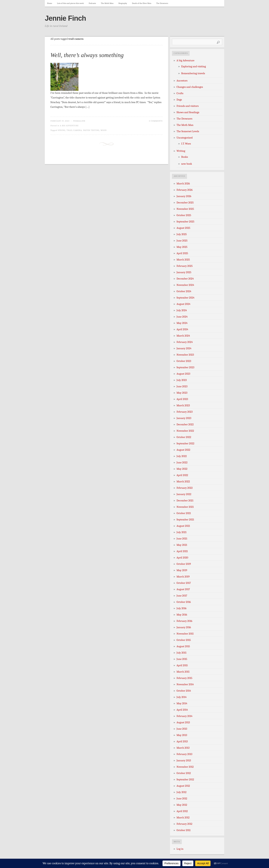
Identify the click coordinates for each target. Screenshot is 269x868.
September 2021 (185, 520)
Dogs (179, 100)
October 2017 (184, 583)
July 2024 (182, 310)
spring (62, 130)
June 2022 (182, 463)
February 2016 (184, 621)
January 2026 (184, 196)
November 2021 (185, 507)
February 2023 (185, 412)
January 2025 (184, 272)
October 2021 (184, 513)
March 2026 (183, 184)
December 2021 (185, 501)
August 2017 (183, 589)
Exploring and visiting (194, 66)
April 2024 (182, 329)
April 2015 (182, 665)
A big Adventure (69, 126)
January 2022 (184, 494)
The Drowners (162, 3)
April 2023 (182, 399)
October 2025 (184, 215)
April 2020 (182, 558)
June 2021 (182, 539)
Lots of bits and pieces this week (70, 3)
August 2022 (183, 450)
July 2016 (181, 608)
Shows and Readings (188, 112)
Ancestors (182, 81)
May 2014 (182, 703)
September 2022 (185, 444)
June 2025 (182, 241)
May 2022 (182, 469)
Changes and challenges (190, 87)
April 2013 (182, 741)
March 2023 (183, 405)
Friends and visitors (188, 106)
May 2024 (182, 323)
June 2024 (182, 317)
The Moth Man (107, 3)
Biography (123, 3)
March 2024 (183, 336)
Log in (180, 849)
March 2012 (183, 818)
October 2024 (184, 291)
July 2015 (181, 653)
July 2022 (182, 456)
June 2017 (182, 596)
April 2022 (182, 475)
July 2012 (181, 792)
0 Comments (156, 121)
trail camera (74, 130)
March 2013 (183, 748)
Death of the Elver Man (142, 3)
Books (185, 157)
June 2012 (182, 799)
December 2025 (185, 203)
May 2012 (182, 805)
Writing (181, 151)
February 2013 (184, 754)
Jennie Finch (65, 18)
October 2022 (184, 437)
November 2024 (185, 285)
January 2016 (184, 627)
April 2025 (182, 253)
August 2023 (183, 374)
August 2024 (183, 304)
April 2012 (182, 811)
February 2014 (184, 716)
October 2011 (184, 830)
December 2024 (185, 279)
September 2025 (185, 222)
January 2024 (184, 348)
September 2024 (185, 298)
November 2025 (185, 209)
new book (187, 164)
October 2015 (184, 640)
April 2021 (182, 551)
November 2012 (185, 767)
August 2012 (183, 786)
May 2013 (182, 735)
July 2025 (182, 234)
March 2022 (183, 482)
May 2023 (182, 393)
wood (104, 130)
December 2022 (185, 424)
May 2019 (182, 570)
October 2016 (184, 602)
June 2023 (182, 386)
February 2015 (184, 678)
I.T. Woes (186, 144)
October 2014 (184, 691)
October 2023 (184, 361)
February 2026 (185, 190)
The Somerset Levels (188, 131)
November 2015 (185, 634)
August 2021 (183, 526)
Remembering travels (193, 73)
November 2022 (185, 431)
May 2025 (182, 247)
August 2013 (183, 722)
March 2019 (183, 577)
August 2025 (183, 228)
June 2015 (182, 659)
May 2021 (182, 545)
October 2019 (184, 564)
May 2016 (182, 615)
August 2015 (183, 646)
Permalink (79, 121)
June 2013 (182, 729)
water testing (91, 130)
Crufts (180, 93)
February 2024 (185, 342)
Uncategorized (185, 138)
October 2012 (184, 773)
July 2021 (181, 532)
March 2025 (183, 260)
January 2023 (184, 418)
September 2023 (185, 367)
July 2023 (182, 380)
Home (50, 3)
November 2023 (185, 355)
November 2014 (185, 684)
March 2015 (183, 672)
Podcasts (92, 3)
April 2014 (182, 710)
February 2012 (184, 824)
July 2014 (181, 697)
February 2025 (185, 266)
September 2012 (185, 780)
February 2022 (185, 488)
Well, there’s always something (87, 55)
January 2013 (184, 761)
